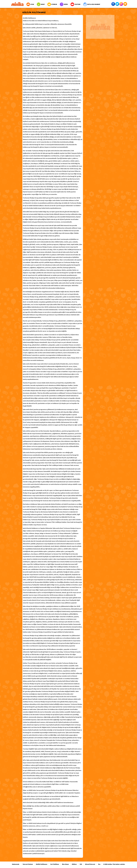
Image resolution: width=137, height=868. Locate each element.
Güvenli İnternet (90, 864)
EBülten (74, 864)
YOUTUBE (75, 4)
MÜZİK (64, 4)
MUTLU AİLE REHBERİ (92, 4)
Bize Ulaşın (65, 864)
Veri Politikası (55, 864)
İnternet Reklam (28, 864)
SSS (81, 864)
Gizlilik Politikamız (42, 864)
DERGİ (41, 4)
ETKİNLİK (52, 4)
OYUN (30, 4)
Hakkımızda (16, 864)
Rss (99, 864)
